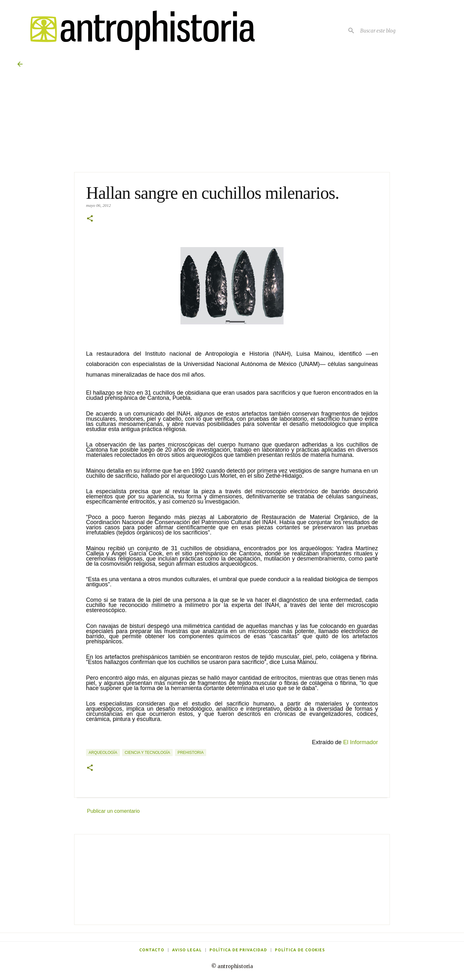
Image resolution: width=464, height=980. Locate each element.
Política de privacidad (238, 950)
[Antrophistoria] (139, 30)
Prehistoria (191, 753)
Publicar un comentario (113, 811)
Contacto (152, 950)
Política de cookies (300, 950)
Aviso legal (187, 950)
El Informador (361, 742)
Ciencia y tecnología (147, 753)
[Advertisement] (232, 879)
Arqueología (103, 753)
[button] (90, 219)
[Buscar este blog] (403, 31)
